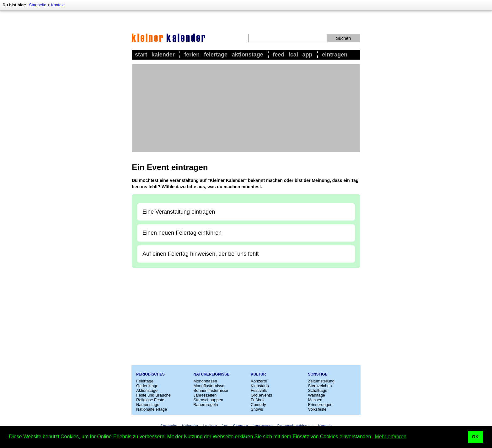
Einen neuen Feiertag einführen (182, 233)
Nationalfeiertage (152, 409)
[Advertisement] (246, 108)
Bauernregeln (206, 405)
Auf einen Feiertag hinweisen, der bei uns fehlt (201, 254)
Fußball (257, 400)
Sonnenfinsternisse (211, 390)
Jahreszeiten (205, 395)
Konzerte (259, 381)
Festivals (259, 390)
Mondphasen (205, 381)
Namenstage (148, 405)
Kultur (258, 374)
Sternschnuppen (209, 400)
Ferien (192, 55)
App (307, 55)
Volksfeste (317, 409)
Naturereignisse (211, 374)
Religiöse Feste (150, 400)
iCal (293, 55)
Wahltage (317, 395)
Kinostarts (260, 386)
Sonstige (318, 374)
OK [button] (475, 437)
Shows (257, 409)
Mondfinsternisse (209, 386)
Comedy (258, 405)
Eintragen (335, 55)
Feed (278, 55)
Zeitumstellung (321, 381)
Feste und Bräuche (153, 395)
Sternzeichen (320, 386)
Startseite (37, 5)
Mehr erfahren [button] (391, 437)
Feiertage (216, 55)
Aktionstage (248, 55)
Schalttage (318, 390)
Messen (315, 400)
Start (141, 55)
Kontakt (58, 5)
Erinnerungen (320, 405)
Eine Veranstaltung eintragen (179, 212)
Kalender (163, 55)
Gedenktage (147, 386)
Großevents (261, 395)
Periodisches (150, 374)
